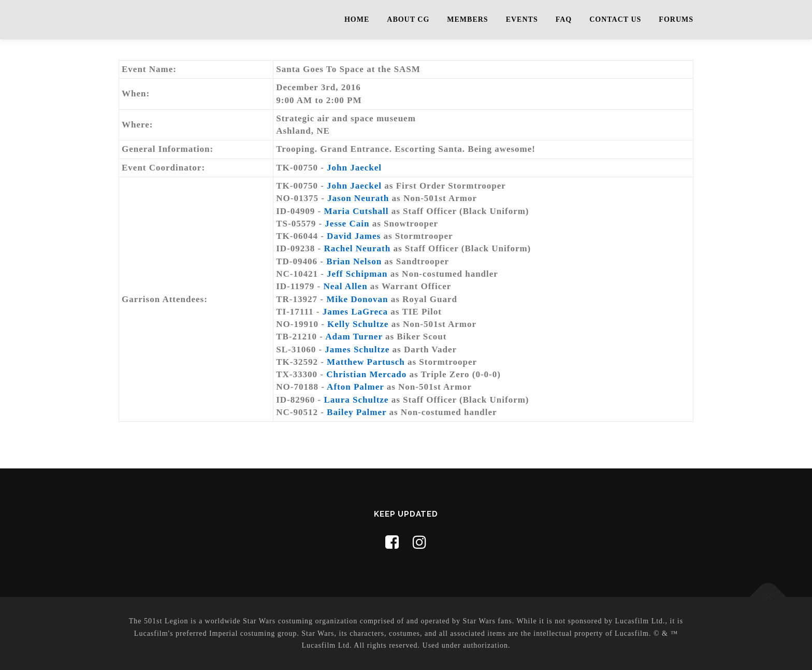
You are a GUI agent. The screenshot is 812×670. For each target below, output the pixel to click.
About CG (408, 19)
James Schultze (357, 350)
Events (522, 19)
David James (354, 236)
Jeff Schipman (357, 274)
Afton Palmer (355, 387)
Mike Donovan (357, 299)
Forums (676, 19)
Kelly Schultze (358, 324)
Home (357, 19)
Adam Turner (354, 337)
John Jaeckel (354, 168)
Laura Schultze (356, 400)
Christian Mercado (366, 374)
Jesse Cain (347, 224)
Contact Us (615, 19)
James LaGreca (355, 312)
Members (467, 19)
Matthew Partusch (366, 362)
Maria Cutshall (356, 211)
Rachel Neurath (357, 248)
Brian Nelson (354, 261)
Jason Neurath (358, 198)
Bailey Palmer (357, 412)
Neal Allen (346, 286)
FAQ (564, 19)
